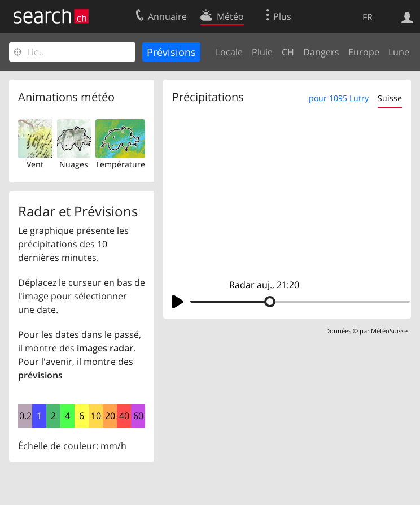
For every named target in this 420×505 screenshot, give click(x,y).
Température (120, 164)
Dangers (321, 52)
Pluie (262, 52)
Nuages (74, 164)
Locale (229, 52)
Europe (364, 52)
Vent (35, 164)
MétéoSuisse (389, 331)
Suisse (390, 98)
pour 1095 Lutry (339, 98)
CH (288, 52)
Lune (399, 52)
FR (368, 17)
